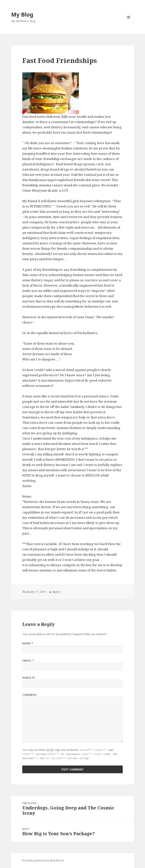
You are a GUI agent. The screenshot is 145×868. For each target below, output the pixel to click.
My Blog (22, 14)
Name (28, 643)
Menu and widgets (129, 22)
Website (29, 678)
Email (28, 660)
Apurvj (56, 592)
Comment (30, 695)
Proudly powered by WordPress (43, 860)
